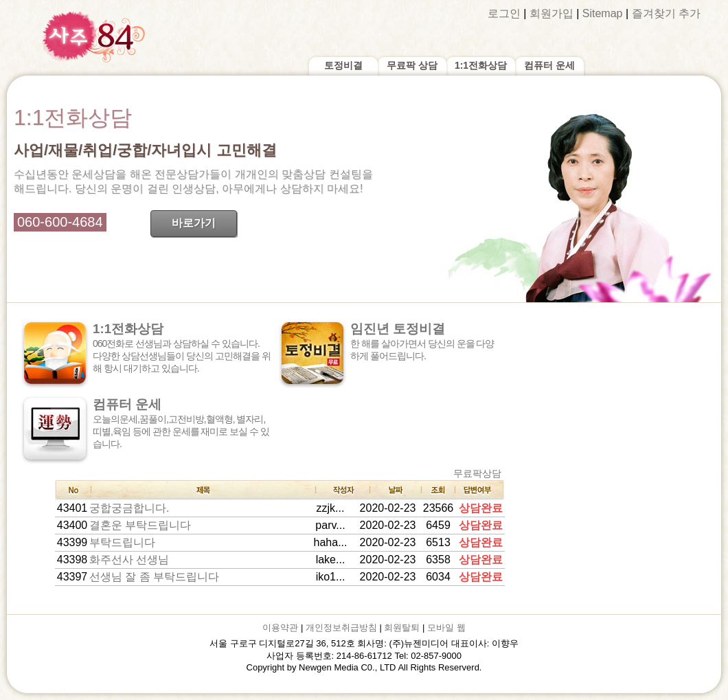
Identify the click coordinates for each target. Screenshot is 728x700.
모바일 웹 (446, 628)
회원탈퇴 (402, 628)
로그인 (504, 13)
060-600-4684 (60, 222)
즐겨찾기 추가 (666, 13)
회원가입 (551, 13)
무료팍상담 (477, 473)
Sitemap (603, 13)
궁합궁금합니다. (129, 508)
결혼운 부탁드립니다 (140, 525)
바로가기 (194, 223)
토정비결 (343, 65)
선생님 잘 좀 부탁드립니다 (154, 577)
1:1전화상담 (481, 65)
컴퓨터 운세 (549, 65)
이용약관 (280, 628)
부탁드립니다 (122, 542)
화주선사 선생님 (129, 560)
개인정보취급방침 (341, 628)
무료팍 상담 (412, 65)
